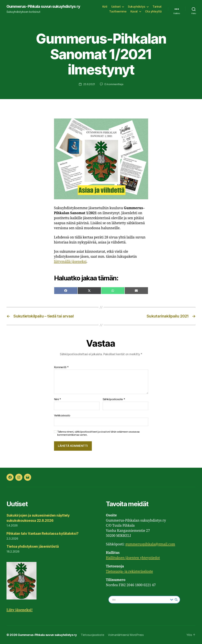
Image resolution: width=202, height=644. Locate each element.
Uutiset (116, 7)
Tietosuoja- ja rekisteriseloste (129, 572)
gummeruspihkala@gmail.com (150, 544)
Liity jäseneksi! (20, 610)
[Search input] (141, 600)
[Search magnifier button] (176, 600)
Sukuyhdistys (137, 7)
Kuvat (134, 11)
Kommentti (61, 367)
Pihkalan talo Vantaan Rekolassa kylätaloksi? (43, 534)
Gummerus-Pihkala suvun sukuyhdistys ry (43, 6)
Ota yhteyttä (153, 11)
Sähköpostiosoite (114, 399)
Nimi (58, 399)
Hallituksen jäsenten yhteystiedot (133, 558)
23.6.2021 (89, 84)
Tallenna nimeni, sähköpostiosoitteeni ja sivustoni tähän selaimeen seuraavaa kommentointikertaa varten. (98, 433)
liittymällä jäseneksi (70, 262)
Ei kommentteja (114, 84)
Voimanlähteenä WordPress (126, 635)
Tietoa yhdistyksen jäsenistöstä (33, 546)
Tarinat (157, 7)
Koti (105, 7)
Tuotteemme (118, 11)
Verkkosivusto (62, 415)
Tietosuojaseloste (92, 635)
